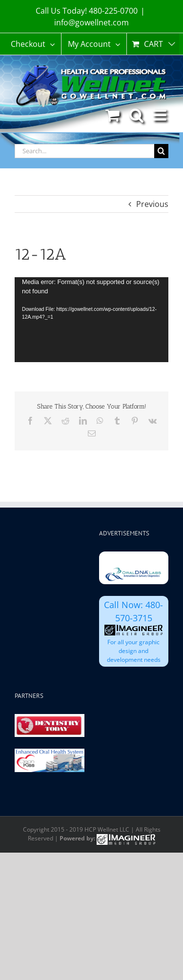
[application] (91, 320)
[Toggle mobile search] (136, 115)
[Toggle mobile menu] (161, 115)
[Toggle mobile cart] (112, 115)
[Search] (161, 151)
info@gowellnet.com (91, 22)
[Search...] (84, 151)
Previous (152, 204)
